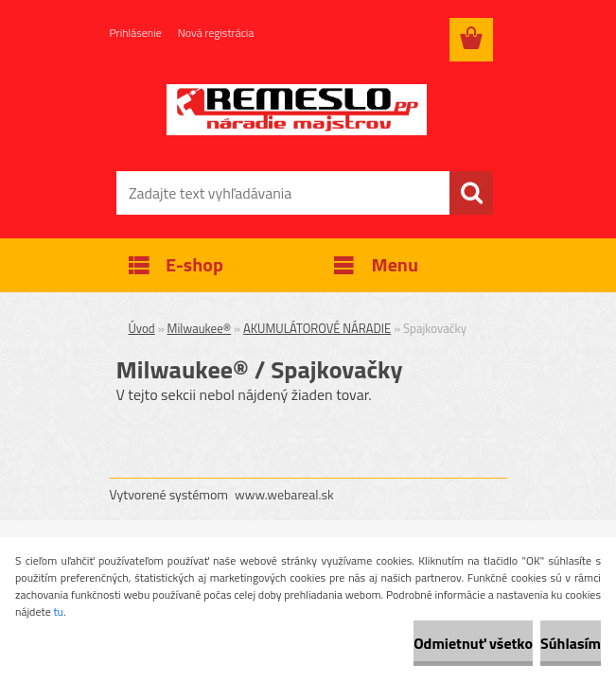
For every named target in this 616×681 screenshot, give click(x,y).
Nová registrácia (216, 33)
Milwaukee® (200, 328)
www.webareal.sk (284, 494)
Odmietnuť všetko (473, 643)
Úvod (142, 328)
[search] (471, 193)
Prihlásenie (136, 33)
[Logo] (297, 110)
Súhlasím (571, 643)
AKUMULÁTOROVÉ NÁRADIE (317, 328)
